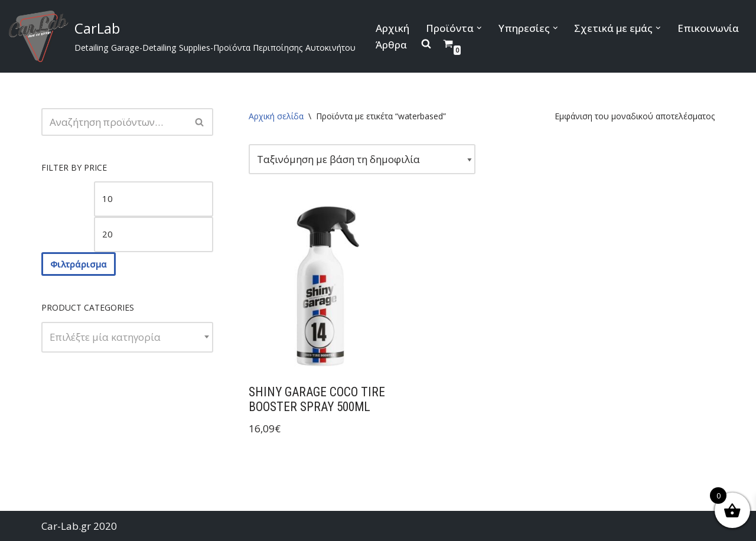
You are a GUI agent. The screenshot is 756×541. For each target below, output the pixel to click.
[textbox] (127, 337)
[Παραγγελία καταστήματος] (362, 159)
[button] (479, 28)
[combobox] (127, 337)
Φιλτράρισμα (79, 264)
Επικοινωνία (708, 28)
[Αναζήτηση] (114, 122)
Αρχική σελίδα (276, 116)
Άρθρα (391, 45)
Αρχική (392, 28)
